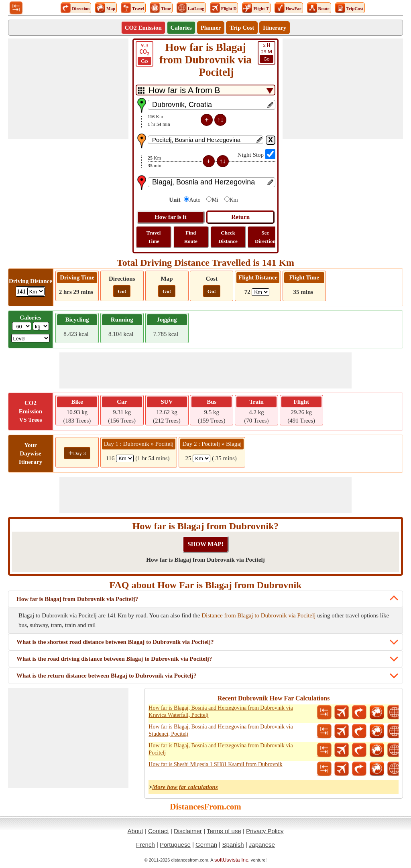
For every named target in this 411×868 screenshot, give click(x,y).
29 (267, 53)
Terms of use (224, 831)
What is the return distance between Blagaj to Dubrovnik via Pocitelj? (107, 676)
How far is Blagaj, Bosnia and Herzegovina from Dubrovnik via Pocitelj (221, 749)
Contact (159, 831)
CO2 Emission (143, 28)
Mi (215, 200)
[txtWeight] (22, 326)
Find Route (191, 237)
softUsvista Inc (231, 860)
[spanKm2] (201, 458)
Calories (181, 28)
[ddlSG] (31, 338)
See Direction (265, 237)
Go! (122, 291)
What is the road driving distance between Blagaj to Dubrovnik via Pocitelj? (114, 659)
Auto (195, 200)
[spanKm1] (125, 458)
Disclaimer (188, 831)
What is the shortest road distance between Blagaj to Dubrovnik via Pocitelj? (115, 642)
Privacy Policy (265, 831)
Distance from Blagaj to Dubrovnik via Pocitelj (258, 615)
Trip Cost (242, 28)
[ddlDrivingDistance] (36, 291)
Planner (211, 28)
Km (234, 200)
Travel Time (154, 237)
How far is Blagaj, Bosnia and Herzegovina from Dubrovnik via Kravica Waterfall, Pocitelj (221, 711)
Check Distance (228, 237)
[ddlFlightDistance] (260, 292)
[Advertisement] (68, 89)
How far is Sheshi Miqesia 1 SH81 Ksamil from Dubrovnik (215, 764)
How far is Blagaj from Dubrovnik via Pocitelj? (77, 599)
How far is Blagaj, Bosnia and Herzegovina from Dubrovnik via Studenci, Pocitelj (221, 730)
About (135, 831)
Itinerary (275, 28)
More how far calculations (185, 787)
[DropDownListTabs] (205, 90)
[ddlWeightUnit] (41, 326)
